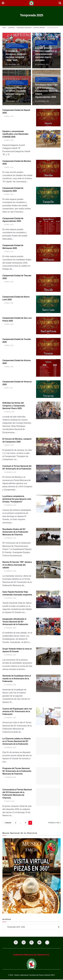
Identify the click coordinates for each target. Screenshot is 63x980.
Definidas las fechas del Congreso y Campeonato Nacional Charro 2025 (14, 406)
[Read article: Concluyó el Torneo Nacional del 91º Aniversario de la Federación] (48, 474)
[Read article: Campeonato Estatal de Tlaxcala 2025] (48, 283)
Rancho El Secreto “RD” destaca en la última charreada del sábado (17, 565)
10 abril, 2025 (8, 367)
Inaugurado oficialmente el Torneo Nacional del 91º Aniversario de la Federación (15, 622)
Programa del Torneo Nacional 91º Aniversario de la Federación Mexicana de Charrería (17, 771)
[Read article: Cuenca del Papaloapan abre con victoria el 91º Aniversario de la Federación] (48, 716)
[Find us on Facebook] (15, 943)
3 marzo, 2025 (8, 445)
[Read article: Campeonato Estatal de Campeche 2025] (48, 196)
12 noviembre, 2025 (12, 64)
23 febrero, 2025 (9, 505)
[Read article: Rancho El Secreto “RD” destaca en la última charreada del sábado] (48, 570)
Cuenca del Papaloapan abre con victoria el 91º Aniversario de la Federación (17, 712)
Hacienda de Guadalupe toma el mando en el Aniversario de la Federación (17, 679)
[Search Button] (60, 3)
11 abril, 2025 (8, 324)
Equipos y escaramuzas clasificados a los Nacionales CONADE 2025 (15, 134)
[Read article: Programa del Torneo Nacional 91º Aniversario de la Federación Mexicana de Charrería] (48, 776)
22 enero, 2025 (8, 801)
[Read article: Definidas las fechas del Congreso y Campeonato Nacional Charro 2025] (48, 410)
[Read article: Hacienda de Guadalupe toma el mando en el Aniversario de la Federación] (48, 683)
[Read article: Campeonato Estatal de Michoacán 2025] (48, 253)
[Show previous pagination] (8, 823)
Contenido (11, 28)
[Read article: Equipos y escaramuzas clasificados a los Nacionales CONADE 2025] (48, 139)
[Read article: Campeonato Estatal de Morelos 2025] (48, 169)
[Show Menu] (3, 3)
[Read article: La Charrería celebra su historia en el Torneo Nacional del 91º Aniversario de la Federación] (48, 746)
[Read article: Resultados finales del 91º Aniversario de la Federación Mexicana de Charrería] (48, 537)
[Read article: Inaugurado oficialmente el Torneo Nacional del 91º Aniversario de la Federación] (48, 626)
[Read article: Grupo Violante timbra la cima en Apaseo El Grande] (48, 656)
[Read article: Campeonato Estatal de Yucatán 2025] (48, 347)
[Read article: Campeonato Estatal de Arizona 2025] (48, 368)
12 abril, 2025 (8, 282)
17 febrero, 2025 (9, 777)
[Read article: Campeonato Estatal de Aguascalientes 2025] (48, 226)
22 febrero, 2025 (9, 598)
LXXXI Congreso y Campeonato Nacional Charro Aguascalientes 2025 (16, 46)
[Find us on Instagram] (23, 943)
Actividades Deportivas (24, 28)
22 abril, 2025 (8, 116)
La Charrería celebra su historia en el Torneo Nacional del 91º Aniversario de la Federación (17, 741)
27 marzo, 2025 (8, 412)
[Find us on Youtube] (40, 943)
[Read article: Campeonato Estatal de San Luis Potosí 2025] (48, 325)
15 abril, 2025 (8, 167)
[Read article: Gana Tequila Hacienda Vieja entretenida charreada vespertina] (48, 599)
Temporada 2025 (52, 28)
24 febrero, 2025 (9, 472)
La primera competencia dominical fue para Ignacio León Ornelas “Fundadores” (17, 499)
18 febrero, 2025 (9, 747)
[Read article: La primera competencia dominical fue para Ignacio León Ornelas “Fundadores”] (48, 504)
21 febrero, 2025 (9, 685)
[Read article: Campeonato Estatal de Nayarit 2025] (48, 118)
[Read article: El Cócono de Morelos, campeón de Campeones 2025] (48, 446)
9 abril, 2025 (8, 388)
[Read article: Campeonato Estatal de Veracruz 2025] (48, 389)
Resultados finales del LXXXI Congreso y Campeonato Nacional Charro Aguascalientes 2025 (46, 91)
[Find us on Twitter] (32, 943)
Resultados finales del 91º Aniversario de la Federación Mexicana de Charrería (15, 532)
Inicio (4, 28)
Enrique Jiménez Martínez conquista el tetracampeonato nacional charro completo (46, 54)
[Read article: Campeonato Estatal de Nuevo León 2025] (48, 304)
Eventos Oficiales (39, 28)
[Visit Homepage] (31, 3)
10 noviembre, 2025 (42, 101)
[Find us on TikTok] (48, 943)
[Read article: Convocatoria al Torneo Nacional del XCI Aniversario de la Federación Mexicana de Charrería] (48, 797)
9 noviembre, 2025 (42, 64)
